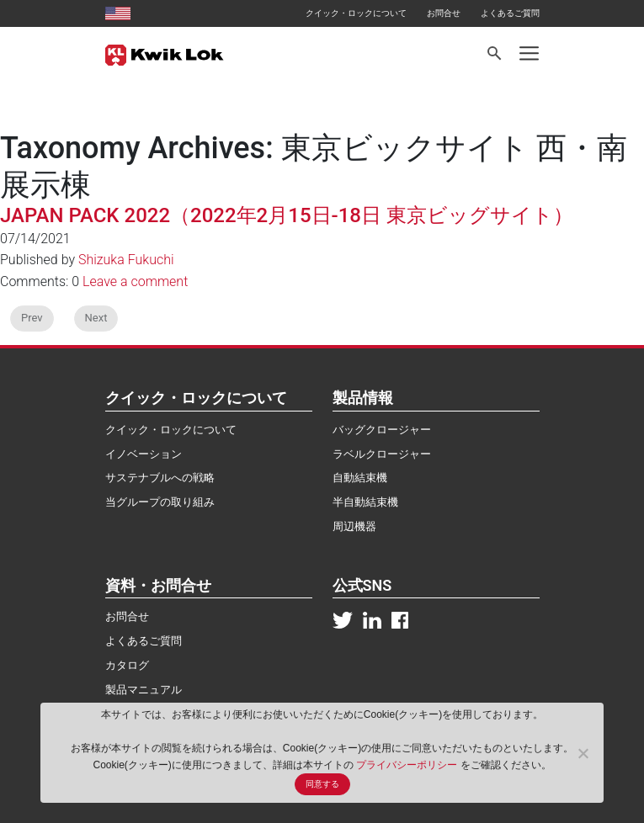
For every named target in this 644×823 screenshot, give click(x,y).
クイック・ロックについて (356, 13)
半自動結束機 (365, 502)
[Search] (495, 53)
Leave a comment (135, 281)
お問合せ (444, 13)
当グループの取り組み (160, 502)
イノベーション (144, 454)
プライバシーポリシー (408, 765)
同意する (322, 784)
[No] (583, 753)
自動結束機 (360, 478)
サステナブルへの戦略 (160, 478)
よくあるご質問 (510, 13)
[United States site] (118, 13)
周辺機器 (354, 526)
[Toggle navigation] (529, 54)
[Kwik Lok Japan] (165, 54)
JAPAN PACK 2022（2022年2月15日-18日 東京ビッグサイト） (287, 215)
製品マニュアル (144, 690)
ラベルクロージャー (382, 454)
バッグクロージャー (382, 430)
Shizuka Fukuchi (126, 260)
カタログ (127, 665)
